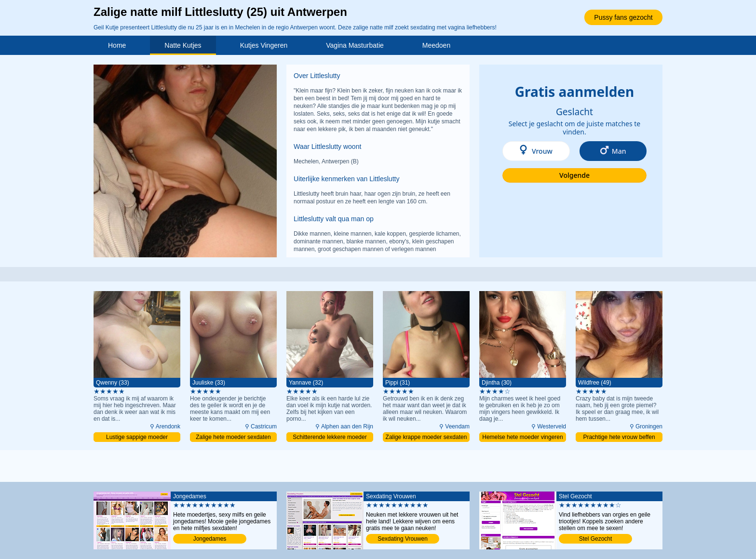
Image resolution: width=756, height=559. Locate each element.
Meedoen (436, 45)
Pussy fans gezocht (623, 17)
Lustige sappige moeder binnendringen (137, 438)
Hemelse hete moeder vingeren (522, 437)
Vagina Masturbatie (355, 45)
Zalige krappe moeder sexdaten (426, 437)
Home (117, 45)
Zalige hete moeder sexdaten (233, 437)
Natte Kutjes (183, 45)
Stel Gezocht (596, 539)
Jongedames (210, 539)
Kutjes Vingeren (264, 45)
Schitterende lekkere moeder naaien (330, 438)
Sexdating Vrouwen (403, 539)
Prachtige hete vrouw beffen (619, 437)
